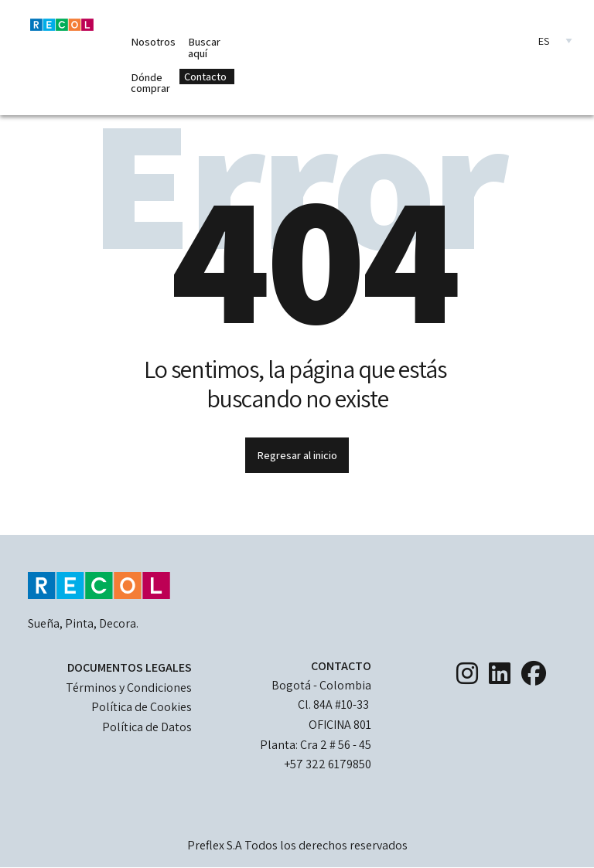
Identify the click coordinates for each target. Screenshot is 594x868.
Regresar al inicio (297, 455)
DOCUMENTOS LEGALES (130, 667)
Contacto (205, 76)
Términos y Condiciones (129, 688)
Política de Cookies (142, 707)
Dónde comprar (150, 82)
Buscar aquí (204, 47)
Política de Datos (147, 727)
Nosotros (153, 41)
